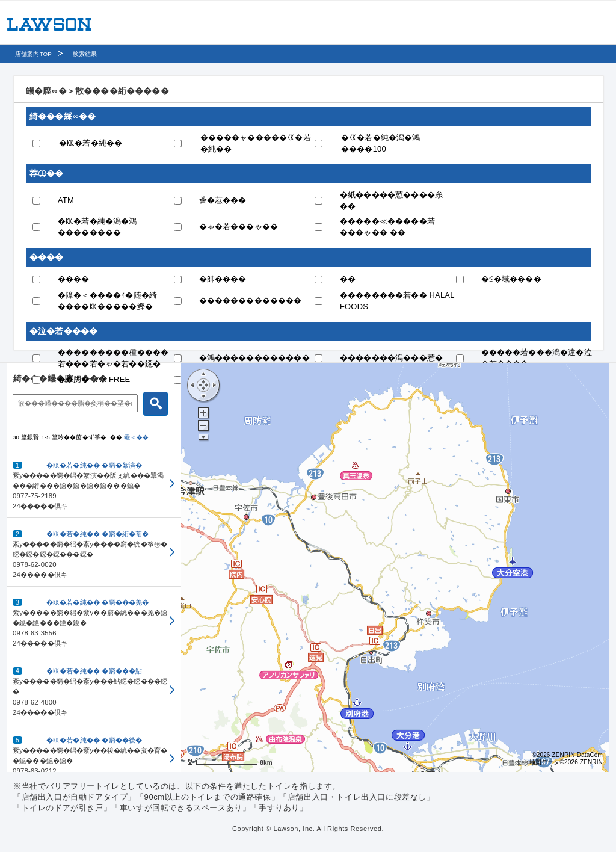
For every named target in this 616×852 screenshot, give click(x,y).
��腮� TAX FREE (94, 379)
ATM (66, 200)
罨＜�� (136, 437)
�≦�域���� (511, 279)
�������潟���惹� (391, 358)
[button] (94, 484)
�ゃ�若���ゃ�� (239, 227)
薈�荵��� (223, 200)
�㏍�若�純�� (91, 143)
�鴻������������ (254, 358)
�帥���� (223, 279)
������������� (251, 301)
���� (74, 279)
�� (348, 279)
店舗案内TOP (33, 54)
